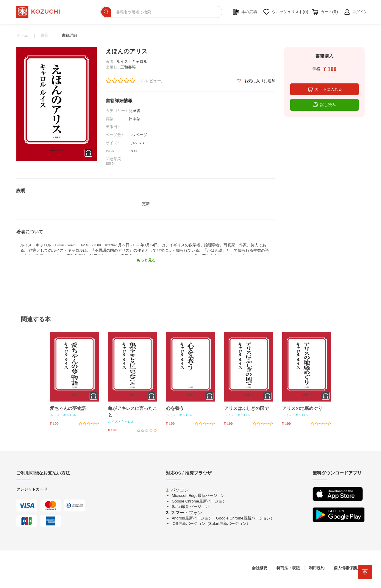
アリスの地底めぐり (302, 411)
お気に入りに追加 (256, 83)
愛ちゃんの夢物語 (68, 411)
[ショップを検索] (170, 13)
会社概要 (260, 570)
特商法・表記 (288, 570)
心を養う (175, 411)
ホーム (22, 38)
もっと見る (146, 263)
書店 (45, 38)
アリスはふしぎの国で (246, 411)
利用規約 (317, 570)
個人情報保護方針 (349, 570)
